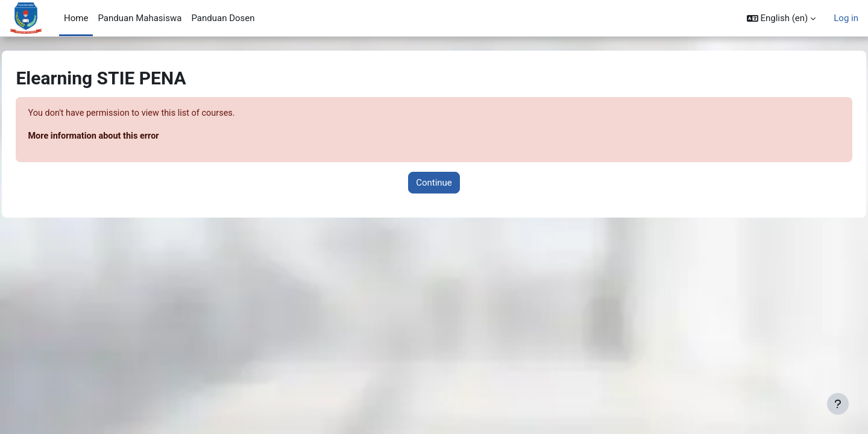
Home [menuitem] (76, 18)
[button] (782, 18)
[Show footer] (838, 404)
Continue (434, 183)
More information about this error (123, 137)
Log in (846, 18)
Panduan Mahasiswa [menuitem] (140, 18)
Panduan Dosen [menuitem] (223, 18)
